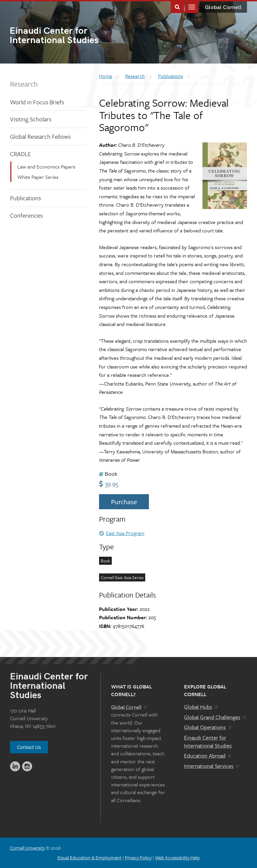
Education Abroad (208, 756)
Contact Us (29, 747)
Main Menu (192, 7)
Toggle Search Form (177, 7)
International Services (212, 766)
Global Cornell (223, 8)
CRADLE (21, 154)
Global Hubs (201, 707)
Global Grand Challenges (215, 717)
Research (24, 84)
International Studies (69, 36)
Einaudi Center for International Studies (208, 742)
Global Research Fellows (40, 136)
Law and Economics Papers (46, 167)
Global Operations (208, 727)
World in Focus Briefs (37, 102)
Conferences (26, 215)
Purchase (124, 502)
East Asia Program (125, 533)
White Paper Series (38, 177)
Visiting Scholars (31, 119)
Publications (25, 198)
